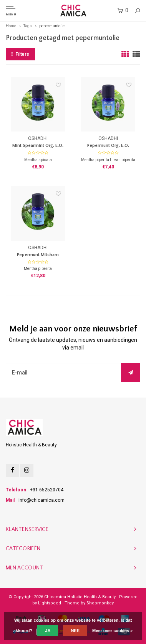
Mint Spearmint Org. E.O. (38, 146)
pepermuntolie (52, 26)
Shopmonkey (100, 603)
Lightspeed (50, 603)
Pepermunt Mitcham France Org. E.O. (38, 255)
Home (11, 26)
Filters (20, 54)
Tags (28, 26)
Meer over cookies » (112, 631)
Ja (48, 631)
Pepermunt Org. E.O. (108, 146)
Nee (75, 631)
